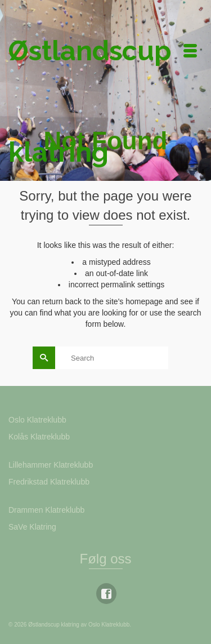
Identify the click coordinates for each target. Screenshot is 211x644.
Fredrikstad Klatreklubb (49, 482)
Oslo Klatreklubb (37, 420)
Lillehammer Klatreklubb (51, 465)
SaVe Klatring (32, 527)
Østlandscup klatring (88, 101)
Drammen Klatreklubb (46, 510)
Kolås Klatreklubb (39, 437)
